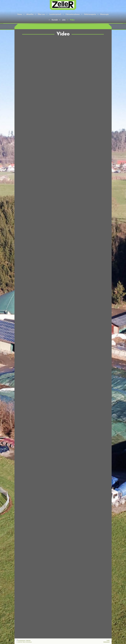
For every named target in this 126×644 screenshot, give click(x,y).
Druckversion (21, 640)
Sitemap (28, 640)
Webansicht (107, 642)
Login (108, 640)
